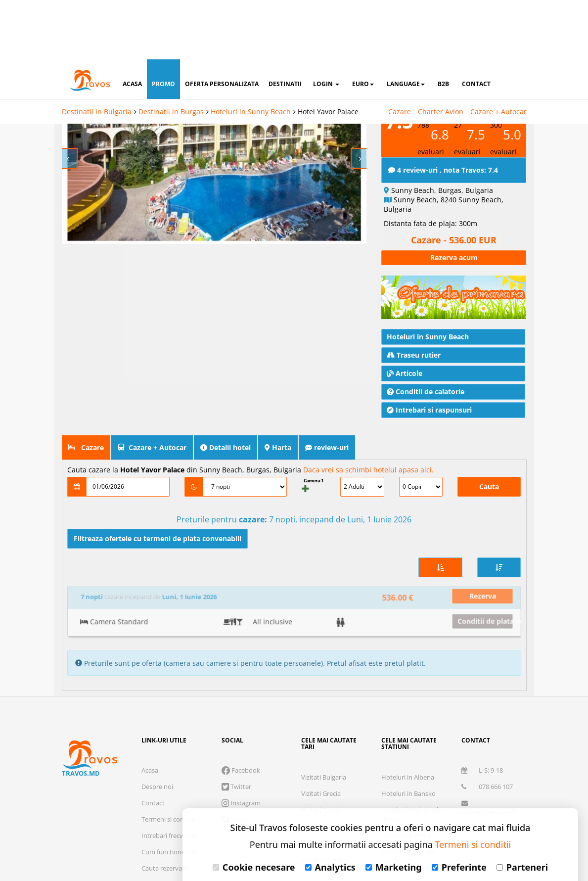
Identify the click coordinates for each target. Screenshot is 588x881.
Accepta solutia (380, 839)
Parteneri (522, 808)
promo (163, 24)
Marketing (394, 808)
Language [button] (406, 24)
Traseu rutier (414, 330)
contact (476, 24)
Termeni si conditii (168, 735)
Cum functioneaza (168, 768)
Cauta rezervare (165, 784)
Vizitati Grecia (321, 709)
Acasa (150, 686)
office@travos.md (488, 724)
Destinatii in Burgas (171, 52)
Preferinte (459, 808)
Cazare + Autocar (498, 52)
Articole (405, 348)
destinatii (285, 24)
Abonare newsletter (490, 744)
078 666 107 (487, 702)
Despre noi (157, 702)
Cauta (489, 462)
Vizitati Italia (319, 742)
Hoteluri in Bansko (408, 709)
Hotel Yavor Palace (328, 52)
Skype (235, 735)
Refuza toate (271, 839)
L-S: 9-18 (482, 686)
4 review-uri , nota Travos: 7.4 (443, 145)
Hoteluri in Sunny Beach (251, 52)
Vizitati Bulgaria (324, 693)
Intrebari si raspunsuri (429, 385)
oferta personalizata (222, 24)
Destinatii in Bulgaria (97, 52)
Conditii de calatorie (426, 367)
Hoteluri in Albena (408, 693)
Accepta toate (489, 839)
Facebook (241, 686)
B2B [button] (443, 24)
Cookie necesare (254, 808)
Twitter (236, 702)
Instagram (241, 719)
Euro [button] (363, 24)
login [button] (326, 24)
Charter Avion (441, 52)
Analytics (330, 808)
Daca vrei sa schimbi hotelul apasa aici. (368, 445)
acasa (132, 24)
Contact (153, 719)
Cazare (400, 52)
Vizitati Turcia (321, 726)
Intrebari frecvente (169, 751)
